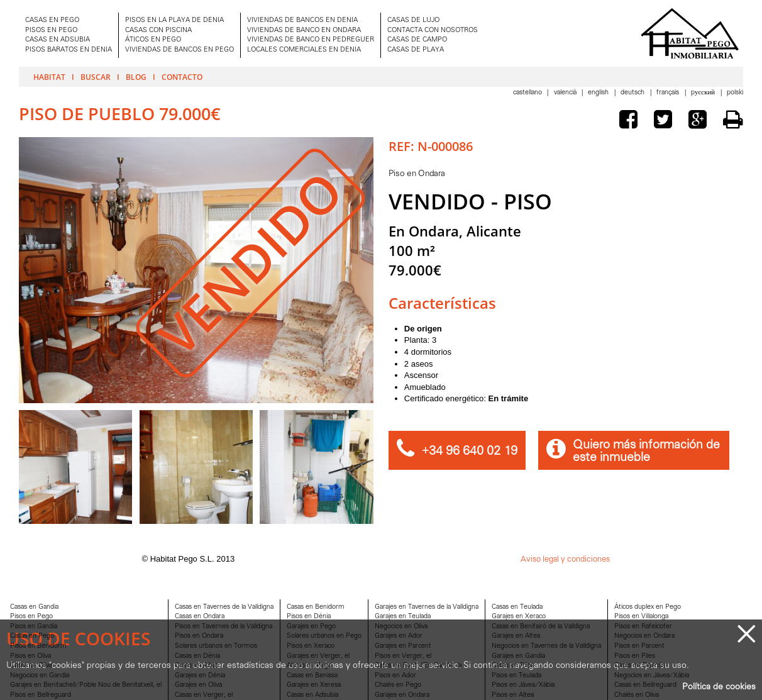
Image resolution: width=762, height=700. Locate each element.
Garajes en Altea (516, 636)
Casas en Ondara (200, 617)
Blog (136, 77)
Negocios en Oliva (401, 627)
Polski (735, 93)
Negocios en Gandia (40, 676)
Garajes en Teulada (403, 617)
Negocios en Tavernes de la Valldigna (546, 646)
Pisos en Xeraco (311, 646)
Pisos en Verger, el (403, 656)
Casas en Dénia (197, 656)
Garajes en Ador (399, 636)
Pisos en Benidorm (38, 646)
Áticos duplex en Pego (648, 607)
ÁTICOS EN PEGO (153, 40)
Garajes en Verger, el (318, 656)
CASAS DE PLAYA (416, 50)
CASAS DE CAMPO (417, 40)
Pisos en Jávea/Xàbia (523, 685)
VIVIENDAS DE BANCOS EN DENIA (302, 20)
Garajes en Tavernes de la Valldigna (427, 607)
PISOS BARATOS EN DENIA (69, 50)
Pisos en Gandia (34, 627)
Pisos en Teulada (516, 676)
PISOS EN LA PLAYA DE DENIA (174, 20)
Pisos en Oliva (30, 656)
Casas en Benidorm (316, 607)
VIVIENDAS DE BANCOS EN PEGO (179, 50)
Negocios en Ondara (644, 636)
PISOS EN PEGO (51, 31)
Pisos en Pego (31, 617)
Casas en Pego (32, 636)
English (599, 93)
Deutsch (633, 93)
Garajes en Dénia (200, 676)
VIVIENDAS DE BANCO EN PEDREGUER (311, 40)
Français (669, 93)
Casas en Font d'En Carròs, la (418, 666)
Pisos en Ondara (199, 636)
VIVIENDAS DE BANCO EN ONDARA (304, 31)
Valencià (566, 93)
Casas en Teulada (517, 607)
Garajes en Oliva (198, 685)
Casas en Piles (513, 666)
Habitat (49, 77)
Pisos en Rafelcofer (643, 627)
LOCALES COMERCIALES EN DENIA (304, 50)
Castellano (528, 93)
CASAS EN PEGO (52, 20)
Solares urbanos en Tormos (216, 646)
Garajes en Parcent (403, 646)
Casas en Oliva (31, 666)
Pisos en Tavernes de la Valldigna (224, 627)
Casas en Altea (196, 666)
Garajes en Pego (311, 627)
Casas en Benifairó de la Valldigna (541, 627)
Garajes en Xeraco (519, 617)
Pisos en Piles (635, 656)
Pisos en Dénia (309, 617)
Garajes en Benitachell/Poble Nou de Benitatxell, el (86, 685)
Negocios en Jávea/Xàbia (652, 676)
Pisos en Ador (395, 676)
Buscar (96, 77)
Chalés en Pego (398, 685)
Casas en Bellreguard (645, 685)
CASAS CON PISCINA (158, 31)
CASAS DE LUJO (413, 20)
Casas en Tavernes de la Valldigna (224, 607)
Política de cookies (719, 687)
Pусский (704, 93)
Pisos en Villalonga (641, 617)
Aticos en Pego (309, 666)
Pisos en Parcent (639, 646)
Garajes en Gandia (518, 656)
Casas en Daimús (640, 666)
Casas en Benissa (312, 676)
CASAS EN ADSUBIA (58, 40)
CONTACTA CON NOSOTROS (433, 31)
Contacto (182, 77)
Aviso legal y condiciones (565, 559)
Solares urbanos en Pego (324, 636)
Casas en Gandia (34, 607)
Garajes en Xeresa (314, 685)
